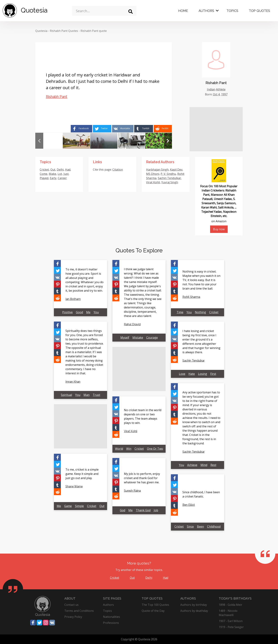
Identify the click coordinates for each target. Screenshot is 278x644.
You (96, 312)
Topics (232, 11)
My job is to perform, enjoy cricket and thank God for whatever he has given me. (142, 478)
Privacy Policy (73, 617)
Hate (192, 374)
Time (180, 312)
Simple (79, 506)
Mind (204, 465)
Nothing (200, 312)
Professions (111, 623)
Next (168, 141)
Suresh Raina (132, 491)
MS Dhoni (153, 174)
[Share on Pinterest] (57, 284)
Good (79, 312)
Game (68, 506)
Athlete (221, 89)
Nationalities (112, 617)
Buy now (219, 229)
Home (183, 11)
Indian (211, 89)
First (213, 374)
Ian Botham (73, 299)
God (123, 510)
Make (52, 174)
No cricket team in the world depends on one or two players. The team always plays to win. (143, 416)
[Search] (131, 12)
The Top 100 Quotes (155, 605)
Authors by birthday (194, 605)
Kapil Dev (176, 170)
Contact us (71, 605)
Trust (96, 395)
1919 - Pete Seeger (231, 627)
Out (53, 170)
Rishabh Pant (57, 97)
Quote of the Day (153, 611)
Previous (39, 141)
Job (156, 510)
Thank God (143, 510)
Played (44, 178)
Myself (125, 337)
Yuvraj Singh (170, 182)
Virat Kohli (153, 182)
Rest (213, 465)
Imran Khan (73, 382)
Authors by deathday (194, 611)
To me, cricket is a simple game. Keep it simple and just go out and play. (82, 474)
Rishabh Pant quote (94, 31)
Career (62, 178)
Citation (118, 170)
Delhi (60, 170)
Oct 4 (216, 94)
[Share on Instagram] (46, 623)
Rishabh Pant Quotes (64, 31)
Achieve (192, 465)
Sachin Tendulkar (169, 178)
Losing (203, 374)
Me (88, 312)
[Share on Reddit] (163, 129)
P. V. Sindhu (168, 174)
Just (66, 174)
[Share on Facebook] (81, 129)
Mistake (138, 337)
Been (200, 526)
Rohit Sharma (191, 297)
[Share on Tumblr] (144, 129)
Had (68, 170)
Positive (67, 312)
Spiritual (66, 395)
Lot (60, 174)
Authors (206, 11)
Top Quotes (259, 11)
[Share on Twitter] (102, 129)
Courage (152, 337)
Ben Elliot (189, 505)
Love (182, 374)
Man (87, 395)
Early (53, 178)
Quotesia (41, 31)
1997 (224, 94)
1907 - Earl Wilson (231, 621)
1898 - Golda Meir (230, 605)
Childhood (214, 526)
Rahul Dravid (132, 324)
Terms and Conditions (79, 611)
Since (190, 526)
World (119, 449)
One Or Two (155, 449)
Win (129, 449)
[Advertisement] (216, 129)
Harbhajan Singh (157, 170)
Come (44, 174)
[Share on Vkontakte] (123, 129)
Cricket (44, 170)
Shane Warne (74, 486)
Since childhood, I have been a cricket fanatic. (201, 494)
